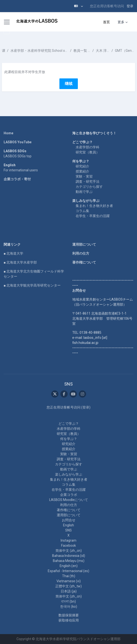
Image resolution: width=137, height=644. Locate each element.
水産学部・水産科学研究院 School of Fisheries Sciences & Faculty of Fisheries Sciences (39, 51)
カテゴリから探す (89, 187)
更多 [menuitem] (121, 22)
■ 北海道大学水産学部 (20, 262)
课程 (4, 51)
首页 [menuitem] (106, 22)
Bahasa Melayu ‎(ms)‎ (69, 561)
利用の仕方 (81, 253)
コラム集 (82, 211)
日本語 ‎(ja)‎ (69, 591)
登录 (130, 6)
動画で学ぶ (84, 192)
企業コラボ (69, 495)
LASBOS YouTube (18, 142)
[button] (79, 6)
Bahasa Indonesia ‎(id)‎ (69, 556)
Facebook (68, 546)
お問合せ (69, 520)
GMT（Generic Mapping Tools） (125, 51)
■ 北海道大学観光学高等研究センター (32, 285)
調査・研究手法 (88, 182)
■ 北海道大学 (13, 253)
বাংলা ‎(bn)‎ (68, 601)
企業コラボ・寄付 (17, 179)
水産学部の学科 (88, 147)
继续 (69, 84)
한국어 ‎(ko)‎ (69, 606)
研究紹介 (82, 166)
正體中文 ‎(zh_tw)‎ (68, 586)
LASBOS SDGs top (18, 156)
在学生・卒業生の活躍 (93, 216)
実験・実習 (84, 176)
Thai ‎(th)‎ (69, 576)
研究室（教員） (88, 152)
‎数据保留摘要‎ (69, 615)
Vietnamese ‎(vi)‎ (69, 581)
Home (8, 133)
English (68, 525)
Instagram (68, 540)
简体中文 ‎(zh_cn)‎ (69, 551)
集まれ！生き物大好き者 (94, 206)
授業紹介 (82, 171)
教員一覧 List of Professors (82, 51)
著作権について (84, 262)
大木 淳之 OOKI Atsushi (103, 51)
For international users (21, 170)
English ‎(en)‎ (69, 566)
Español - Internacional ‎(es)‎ (68, 571)
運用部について (84, 244)
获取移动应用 (69, 620)
